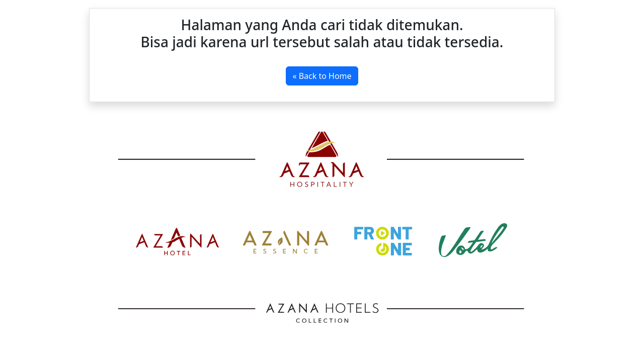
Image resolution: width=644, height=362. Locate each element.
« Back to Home (322, 76)
